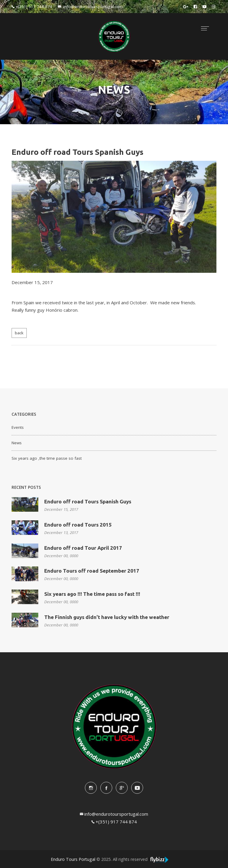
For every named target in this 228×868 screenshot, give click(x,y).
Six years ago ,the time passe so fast (47, 458)
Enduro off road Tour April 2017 (83, 548)
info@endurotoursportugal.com (116, 814)
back (19, 333)
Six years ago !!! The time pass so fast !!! (92, 594)
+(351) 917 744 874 (116, 822)
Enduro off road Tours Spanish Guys (88, 501)
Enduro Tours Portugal (73, 859)
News (17, 443)
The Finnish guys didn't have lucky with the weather (107, 617)
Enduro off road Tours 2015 (78, 525)
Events (18, 427)
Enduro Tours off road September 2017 (92, 571)
